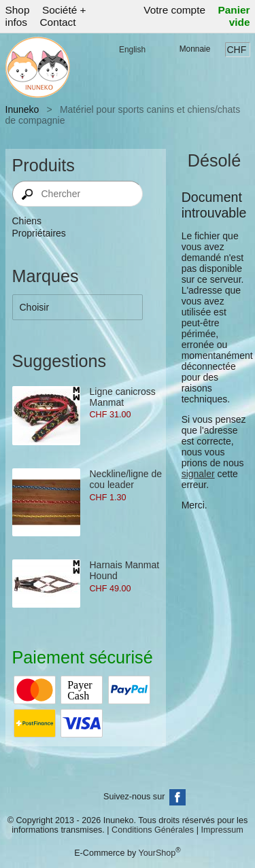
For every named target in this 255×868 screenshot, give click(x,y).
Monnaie (195, 49)
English (132, 50)
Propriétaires (39, 233)
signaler (198, 474)
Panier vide (234, 16)
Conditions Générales (153, 830)
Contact (57, 22)
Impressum (222, 830)
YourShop (157, 853)
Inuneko (22, 109)
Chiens (27, 221)
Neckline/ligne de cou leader (126, 479)
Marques (46, 276)
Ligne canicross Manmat (123, 397)
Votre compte (174, 10)
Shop (18, 10)
